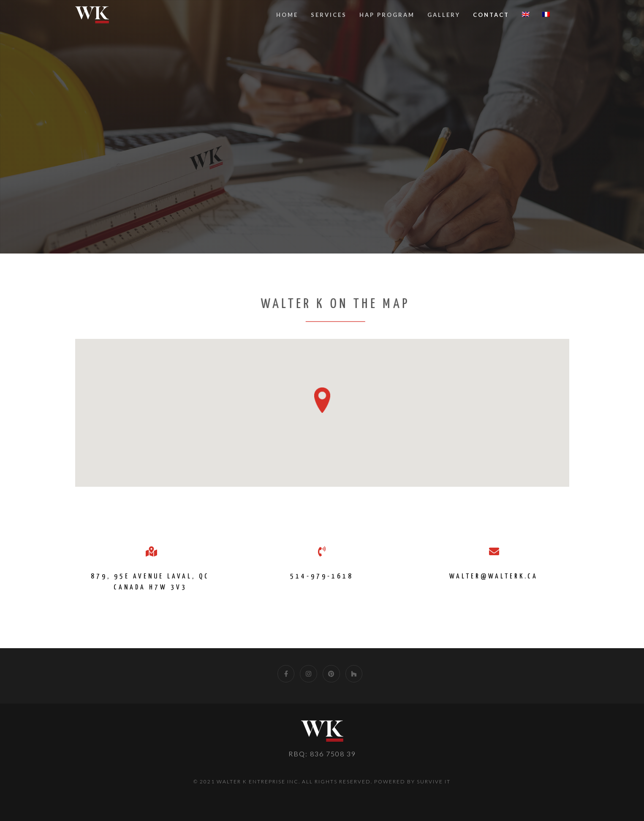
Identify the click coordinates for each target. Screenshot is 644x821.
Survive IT (434, 781)
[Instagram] (308, 674)
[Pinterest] (331, 674)
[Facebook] (286, 674)
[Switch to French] (546, 15)
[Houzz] (354, 674)
